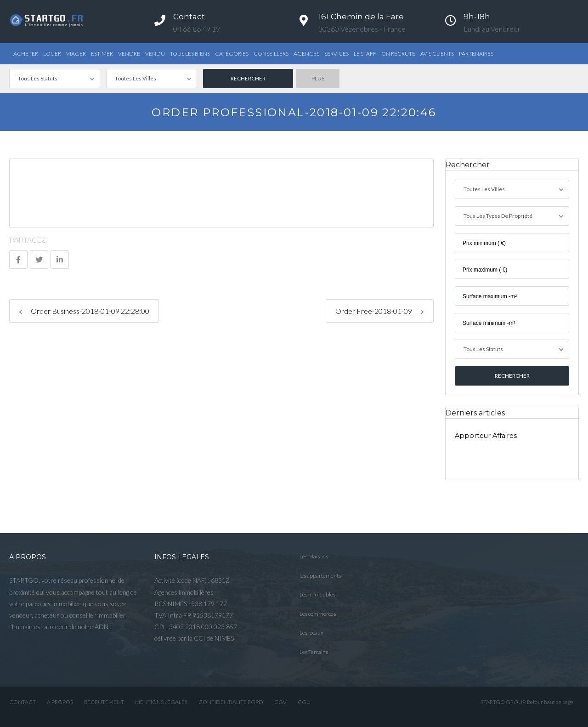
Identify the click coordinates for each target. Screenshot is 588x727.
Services (336, 54)
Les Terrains (314, 652)
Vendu (155, 54)
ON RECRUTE (398, 54)
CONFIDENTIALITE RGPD (231, 702)
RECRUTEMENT (104, 702)
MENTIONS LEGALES (161, 702)
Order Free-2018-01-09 (380, 311)
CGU (304, 702)
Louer (52, 54)
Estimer (102, 54)
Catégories (232, 54)
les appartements (320, 576)
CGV (280, 702)
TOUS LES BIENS (190, 54)
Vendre (129, 54)
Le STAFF (365, 54)
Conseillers (271, 54)
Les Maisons (314, 556)
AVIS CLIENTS (437, 54)
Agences (306, 54)
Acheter (26, 54)
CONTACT (23, 702)
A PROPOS (60, 702)
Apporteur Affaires (486, 436)
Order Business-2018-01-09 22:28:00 (84, 311)
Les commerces (318, 614)
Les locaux (311, 633)
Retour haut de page (550, 702)
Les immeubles (317, 594)
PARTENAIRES (476, 54)
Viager (76, 54)
